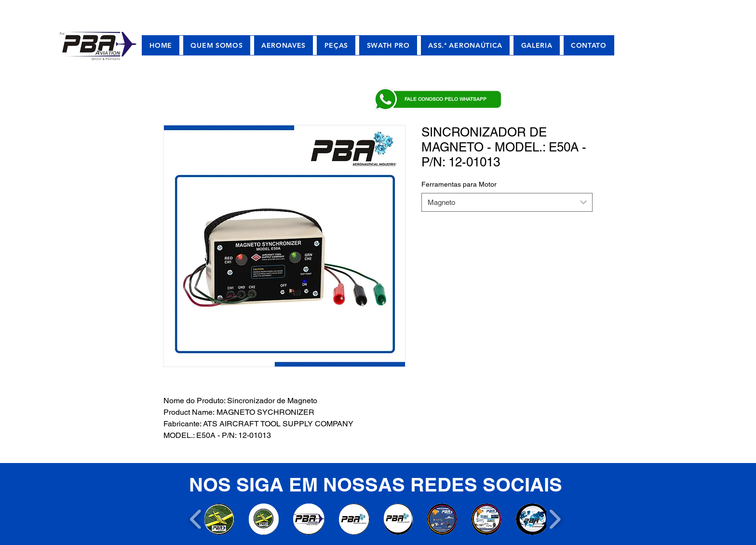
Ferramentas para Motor (459, 184)
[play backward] (196, 519)
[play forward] (555, 519)
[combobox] (507, 202)
